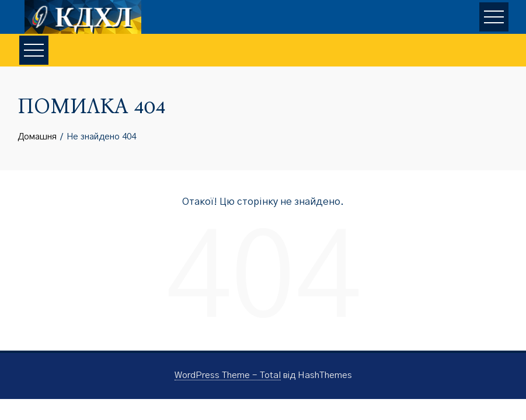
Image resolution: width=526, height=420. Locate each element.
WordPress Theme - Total (228, 375)
